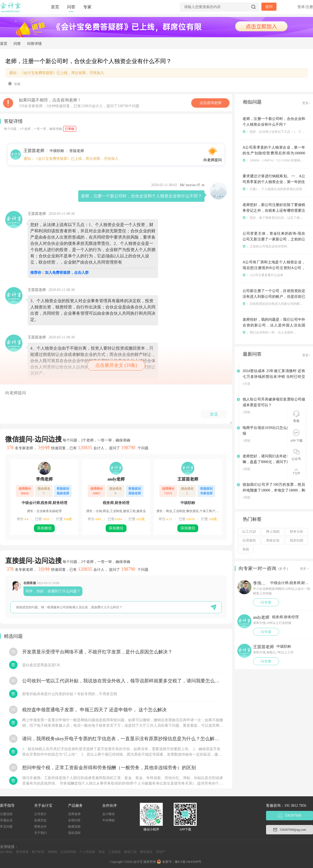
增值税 (52, 852)
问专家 (266, 602)
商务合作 (40, 827)
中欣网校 (109, 820)
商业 (102, 852)
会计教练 (109, 814)
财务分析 (297, 532)
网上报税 (273, 532)
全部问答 (74, 820)
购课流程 (74, 827)
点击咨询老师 (210, 103)
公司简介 (40, 814)
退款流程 (74, 833)
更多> (306, 103)
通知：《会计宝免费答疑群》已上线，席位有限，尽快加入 (57, 73)
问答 (71, 7)
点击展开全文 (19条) (116, 365)
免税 (246, 549)
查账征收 (273, 541)
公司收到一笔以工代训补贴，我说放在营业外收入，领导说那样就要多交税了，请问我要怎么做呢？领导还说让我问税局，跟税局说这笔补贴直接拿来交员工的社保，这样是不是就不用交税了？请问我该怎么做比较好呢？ (123, 681)
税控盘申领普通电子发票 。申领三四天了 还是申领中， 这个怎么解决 (94, 710)
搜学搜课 (22, 852)
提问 (269, 7)
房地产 (161, 852)
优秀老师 (74, 814)
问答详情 (34, 44)
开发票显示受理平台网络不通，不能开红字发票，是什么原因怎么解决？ (97, 652)
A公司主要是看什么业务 (263, 275)
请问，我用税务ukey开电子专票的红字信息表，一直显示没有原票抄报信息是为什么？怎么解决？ (123, 739)
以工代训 (249, 532)
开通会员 (6, 820)
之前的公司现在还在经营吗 (265, 246)
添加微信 (44, 528)
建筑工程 (130, 852)
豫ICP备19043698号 (188, 862)
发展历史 (40, 820)
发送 (214, 414)
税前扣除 (297, 541)
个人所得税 (87, 852)
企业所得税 (68, 852)
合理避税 (249, 541)
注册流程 (6, 814)
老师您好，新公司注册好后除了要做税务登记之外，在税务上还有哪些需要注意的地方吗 (274, 211)
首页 (55, 7)
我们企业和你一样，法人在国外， (270, 332)
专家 (87, 7)
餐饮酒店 (146, 852)
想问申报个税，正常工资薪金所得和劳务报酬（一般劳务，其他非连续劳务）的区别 (109, 768)
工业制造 (115, 852)
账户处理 (38, 852)
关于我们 (40, 833)
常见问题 (6, 827)
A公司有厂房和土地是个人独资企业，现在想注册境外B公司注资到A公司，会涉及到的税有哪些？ (274, 268)
